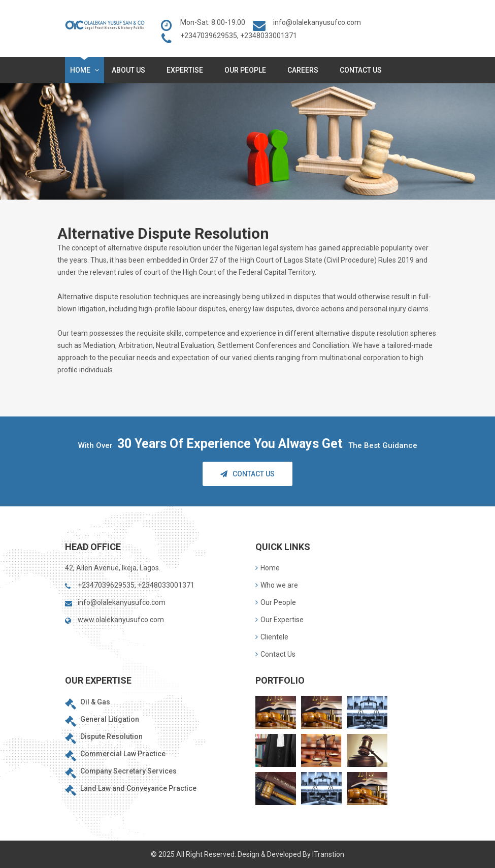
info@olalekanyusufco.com (317, 22)
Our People (247, 70)
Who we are (277, 585)
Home (85, 70)
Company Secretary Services (128, 771)
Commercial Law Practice (123, 754)
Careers (305, 70)
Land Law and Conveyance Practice (138, 788)
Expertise (187, 70)
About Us (130, 70)
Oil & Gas (95, 702)
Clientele (272, 637)
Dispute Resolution (111, 736)
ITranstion (328, 854)
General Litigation (110, 719)
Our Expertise (279, 620)
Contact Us (361, 70)
